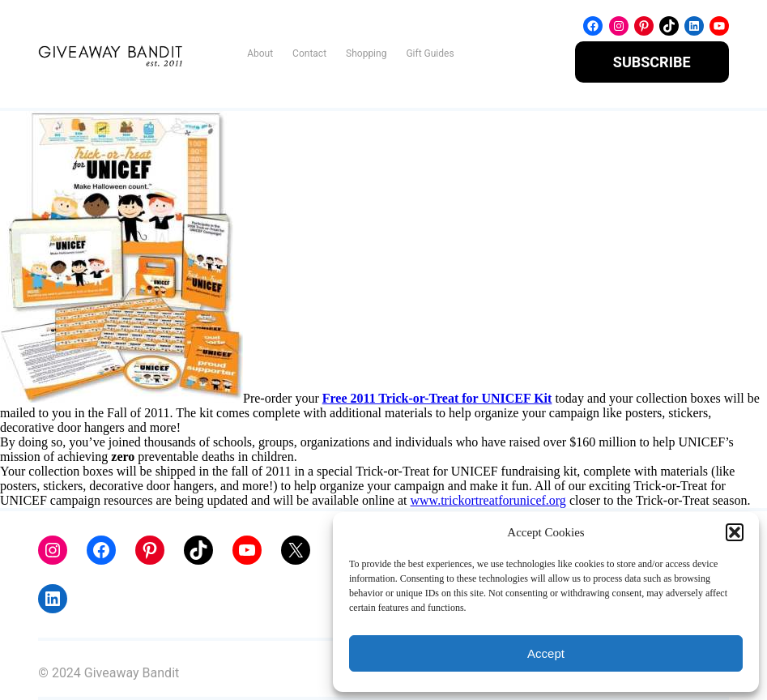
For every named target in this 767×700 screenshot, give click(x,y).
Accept (546, 653)
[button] (735, 532)
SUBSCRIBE (652, 62)
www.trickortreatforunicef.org (488, 500)
